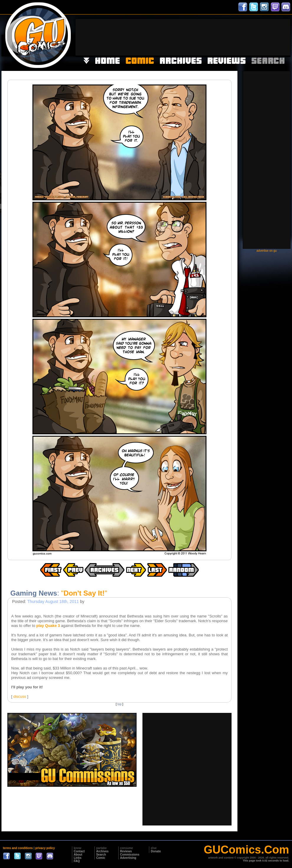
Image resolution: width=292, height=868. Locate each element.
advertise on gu (267, 251)
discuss (20, 696)
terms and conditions (18, 848)
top (119, 704)
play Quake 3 (48, 626)
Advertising (128, 858)
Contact (79, 851)
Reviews (126, 851)
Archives (102, 851)
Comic (101, 858)
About (78, 855)
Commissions (130, 855)
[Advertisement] (272, 37)
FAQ (77, 861)
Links (78, 858)
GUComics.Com (246, 850)
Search (101, 855)
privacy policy (45, 848)
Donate (156, 851)
